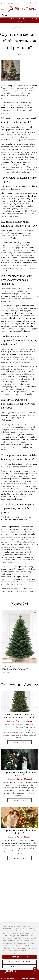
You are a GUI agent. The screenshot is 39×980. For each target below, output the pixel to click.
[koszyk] (37, 3)
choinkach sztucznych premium (16, 151)
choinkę (32, 589)
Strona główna (15, 27)
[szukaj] (36, 15)
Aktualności (24, 27)
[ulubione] (32, 3)
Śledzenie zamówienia (10, 3)
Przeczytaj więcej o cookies (12, 953)
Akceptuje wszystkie (19, 957)
